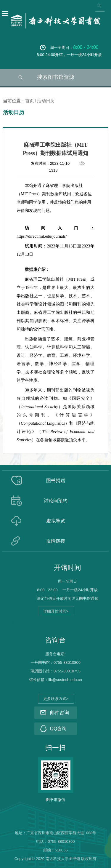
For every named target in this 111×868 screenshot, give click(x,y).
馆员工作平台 (18, 623)
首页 (30, 101)
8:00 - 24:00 (86, 47)
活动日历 (46, 101)
